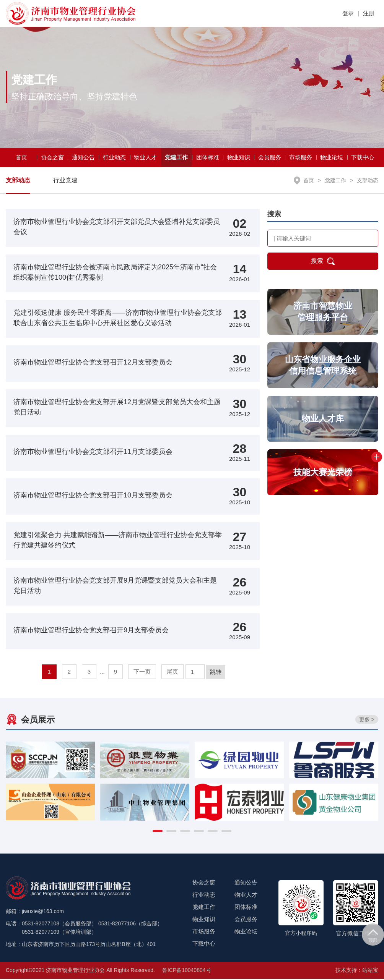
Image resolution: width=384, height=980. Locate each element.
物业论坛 (332, 158)
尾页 (172, 673)
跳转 (216, 673)
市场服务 (301, 158)
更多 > (367, 721)
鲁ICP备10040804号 (187, 971)
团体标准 (208, 158)
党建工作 (176, 158)
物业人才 (145, 158)
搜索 (323, 262)
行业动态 (114, 158)
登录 (348, 13)
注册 (369, 13)
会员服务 (270, 158)
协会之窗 (52, 158)
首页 (21, 158)
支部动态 (18, 181)
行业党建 (65, 181)
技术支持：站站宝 (357, 971)
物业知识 (239, 158)
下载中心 (363, 158)
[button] (158, 832)
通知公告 (83, 158)
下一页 (142, 673)
